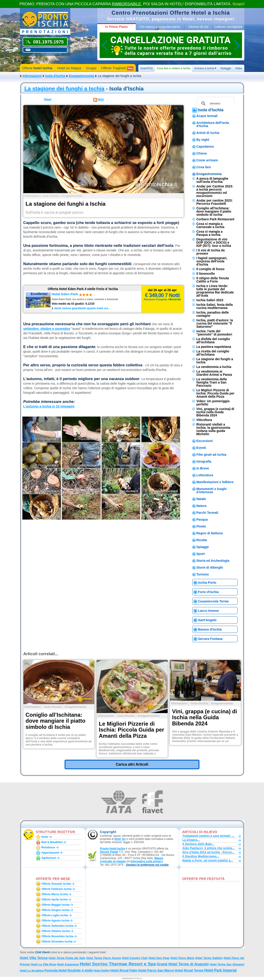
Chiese (202, 153)
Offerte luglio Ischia (55, 915)
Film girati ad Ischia (211, 455)
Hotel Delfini (102, 971)
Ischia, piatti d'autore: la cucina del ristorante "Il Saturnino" (215, 323)
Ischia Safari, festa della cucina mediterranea (215, 306)
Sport (201, 554)
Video (239, 68)
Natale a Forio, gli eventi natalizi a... (208, 860)
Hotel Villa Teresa (34, 958)
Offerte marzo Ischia (55, 894)
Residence (48, 847)
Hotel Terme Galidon (209, 958)
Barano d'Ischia (210, 629)
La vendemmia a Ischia (214, 367)
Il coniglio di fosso (211, 269)
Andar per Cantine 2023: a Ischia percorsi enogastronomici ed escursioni (215, 191)
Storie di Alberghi (210, 567)
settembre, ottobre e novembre (47, 329)
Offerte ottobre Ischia (56, 931)
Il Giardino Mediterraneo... (201, 856)
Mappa (159, 858)
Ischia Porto (207, 583)
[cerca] (215, 104)
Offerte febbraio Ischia (57, 889)
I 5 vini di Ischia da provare (211, 252)
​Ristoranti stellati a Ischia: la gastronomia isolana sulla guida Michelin (213, 429)
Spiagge (203, 547)
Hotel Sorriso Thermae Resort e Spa (118, 964)
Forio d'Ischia (208, 592)
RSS (101, 100)
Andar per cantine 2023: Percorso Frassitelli (215, 202)
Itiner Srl (120, 839)
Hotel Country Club (135, 958)
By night (203, 140)
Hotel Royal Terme (189, 970)
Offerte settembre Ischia (58, 926)
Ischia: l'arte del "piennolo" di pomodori (214, 333)
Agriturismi (49, 858)
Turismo (203, 574)
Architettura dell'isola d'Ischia (213, 124)
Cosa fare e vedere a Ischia (173, 68)
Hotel (45, 837)
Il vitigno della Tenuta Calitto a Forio (213, 280)
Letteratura (205, 475)
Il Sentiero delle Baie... (198, 844)
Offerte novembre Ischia (58, 936)
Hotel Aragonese (68, 964)
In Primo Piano (116, 27)
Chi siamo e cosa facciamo (160, 27)
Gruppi (91, 68)
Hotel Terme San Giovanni (227, 964)
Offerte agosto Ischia (56, 921)
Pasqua (202, 519)
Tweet (48, 99)
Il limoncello (206, 274)
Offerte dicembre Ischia (57, 942)
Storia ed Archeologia (213, 561)
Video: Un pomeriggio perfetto (213, 403)
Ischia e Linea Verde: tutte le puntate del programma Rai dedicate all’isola (215, 291)
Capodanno (205, 146)
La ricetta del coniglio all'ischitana (213, 353)
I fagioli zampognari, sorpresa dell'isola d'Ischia (212, 261)
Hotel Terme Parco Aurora (103, 958)
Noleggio (226, 68)
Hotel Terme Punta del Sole (67, 958)
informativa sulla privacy (147, 861)
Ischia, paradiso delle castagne (213, 314)
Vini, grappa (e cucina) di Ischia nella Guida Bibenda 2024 (215, 412)
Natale (201, 499)
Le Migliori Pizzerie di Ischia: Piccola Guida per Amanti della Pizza (216, 393)
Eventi (201, 448)
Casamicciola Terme (213, 601)
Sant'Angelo (207, 620)
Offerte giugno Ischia (56, 910)
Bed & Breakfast (52, 842)
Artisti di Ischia (208, 133)
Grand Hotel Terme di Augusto (183, 964)
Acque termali (207, 116)
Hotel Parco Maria (182, 958)
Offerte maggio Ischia (56, 905)
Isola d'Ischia (55, 76)
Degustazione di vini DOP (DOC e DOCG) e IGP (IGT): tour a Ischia (214, 242)
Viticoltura (204, 420)
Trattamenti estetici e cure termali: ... (208, 836)
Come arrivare (207, 160)
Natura (201, 506)
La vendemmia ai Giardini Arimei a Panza (214, 373)
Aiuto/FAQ (146, 68)
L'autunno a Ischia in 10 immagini (49, 406)
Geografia (204, 461)
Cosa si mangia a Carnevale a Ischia (210, 225)
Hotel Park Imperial (220, 970)
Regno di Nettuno (210, 533)
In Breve (203, 468)
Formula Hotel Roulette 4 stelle (69, 970)
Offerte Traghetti (117, 68)
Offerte (37, 68)
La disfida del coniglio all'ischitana (213, 341)
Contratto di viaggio (113, 861)
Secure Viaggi (109, 852)
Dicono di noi (198, 27)
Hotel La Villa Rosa (44, 964)
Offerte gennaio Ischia (56, 884)
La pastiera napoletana (214, 347)
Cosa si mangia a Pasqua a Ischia (210, 233)
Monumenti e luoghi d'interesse (212, 490)
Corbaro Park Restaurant (215, 219)
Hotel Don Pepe (159, 958)
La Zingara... (191, 840)
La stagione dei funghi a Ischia (64, 89)
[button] (147, 865)
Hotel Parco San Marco (156, 970)
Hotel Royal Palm (124, 970)
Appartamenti (50, 853)
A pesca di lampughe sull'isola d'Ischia (212, 180)
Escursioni (205, 441)
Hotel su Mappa (69, 68)
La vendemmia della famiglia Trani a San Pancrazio (212, 382)
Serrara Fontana (210, 639)
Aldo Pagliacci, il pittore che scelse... (209, 848)
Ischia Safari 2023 (210, 300)
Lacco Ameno (208, 611)
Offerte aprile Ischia (55, 900)
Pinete (201, 526)
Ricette (202, 540)
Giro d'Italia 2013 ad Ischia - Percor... (208, 852)
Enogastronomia (82, 76)
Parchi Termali (207, 513)
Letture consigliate (229, 27)
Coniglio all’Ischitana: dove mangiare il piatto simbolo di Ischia (214, 211)
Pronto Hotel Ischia (113, 849)
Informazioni (32, 76)
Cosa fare (204, 167)
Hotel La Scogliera (32, 971)
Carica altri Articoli (132, 764)
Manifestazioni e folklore (215, 482)
